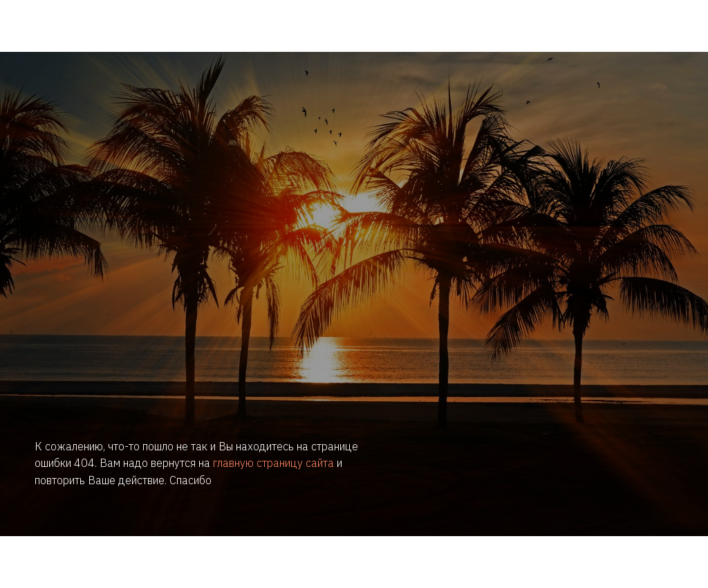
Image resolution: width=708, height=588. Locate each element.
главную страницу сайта (273, 463)
